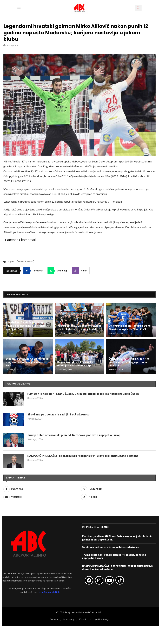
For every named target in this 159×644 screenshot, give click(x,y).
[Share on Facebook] (35, 271)
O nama (54, 619)
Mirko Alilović (25, 262)
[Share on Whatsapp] (59, 271)
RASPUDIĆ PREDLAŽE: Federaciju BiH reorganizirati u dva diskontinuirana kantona (83, 456)
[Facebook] (41, 489)
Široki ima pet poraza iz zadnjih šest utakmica (58, 415)
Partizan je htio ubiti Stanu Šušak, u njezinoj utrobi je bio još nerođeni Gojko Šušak (83, 394)
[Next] (152, 295)
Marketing (69, 619)
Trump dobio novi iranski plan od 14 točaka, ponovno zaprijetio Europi (74, 435)
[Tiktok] (118, 497)
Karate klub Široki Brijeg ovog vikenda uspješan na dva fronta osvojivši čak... (26, 326)
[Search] (138, 8)
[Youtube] (41, 497)
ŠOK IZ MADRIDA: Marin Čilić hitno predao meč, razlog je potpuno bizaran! (129, 362)
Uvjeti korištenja (101, 619)
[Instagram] (118, 489)
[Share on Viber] (81, 271)
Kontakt (83, 619)
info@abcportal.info (50, 592)
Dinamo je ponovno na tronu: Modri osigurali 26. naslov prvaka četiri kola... (28, 362)
